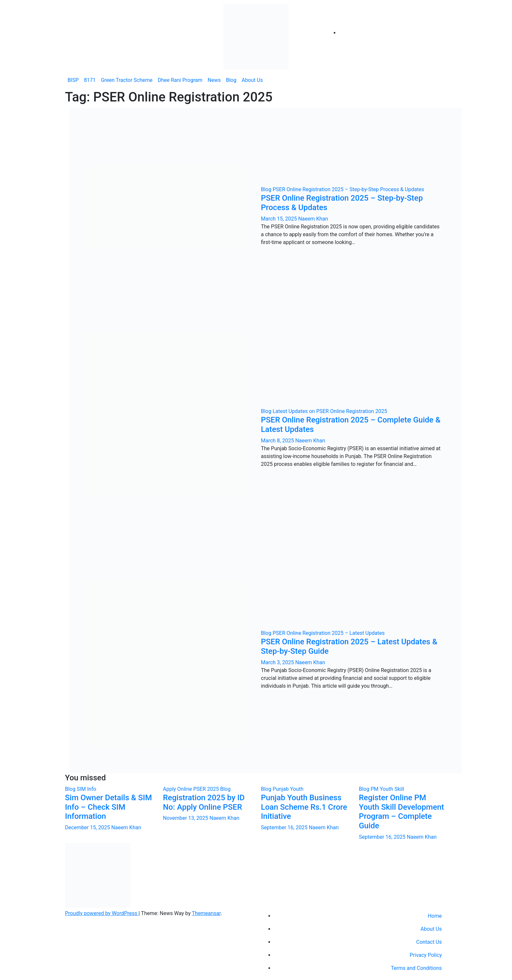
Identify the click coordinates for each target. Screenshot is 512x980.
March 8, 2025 (278, 441)
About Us (252, 80)
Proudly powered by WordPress (102, 913)
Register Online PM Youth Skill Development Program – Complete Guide (401, 812)
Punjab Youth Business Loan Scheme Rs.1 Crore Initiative (304, 807)
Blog (231, 80)
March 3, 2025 (278, 662)
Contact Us (429, 942)
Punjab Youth (288, 789)
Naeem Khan (313, 219)
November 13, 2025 (186, 818)
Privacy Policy (426, 955)
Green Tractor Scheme (127, 80)
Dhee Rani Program (180, 80)
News (214, 80)
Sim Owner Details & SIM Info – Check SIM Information (108, 807)
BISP (73, 80)
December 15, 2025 (88, 827)
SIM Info (87, 789)
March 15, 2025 (280, 219)
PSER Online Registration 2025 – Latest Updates (329, 633)
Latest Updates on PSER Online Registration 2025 (330, 411)
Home (435, 916)
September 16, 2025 (285, 827)
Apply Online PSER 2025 (192, 789)
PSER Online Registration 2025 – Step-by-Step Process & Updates (348, 189)
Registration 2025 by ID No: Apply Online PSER (204, 802)
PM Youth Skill (387, 789)
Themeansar (206, 913)
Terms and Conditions (416, 968)
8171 (90, 80)
